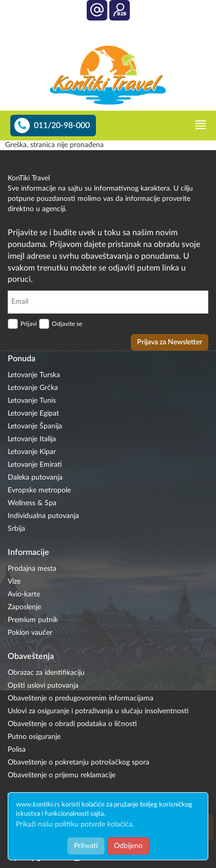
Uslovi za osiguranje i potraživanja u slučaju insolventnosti (98, 711)
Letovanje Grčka (33, 388)
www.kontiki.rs (38, 805)
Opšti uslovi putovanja (43, 686)
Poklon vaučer (30, 633)
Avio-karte (24, 594)
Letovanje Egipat (33, 414)
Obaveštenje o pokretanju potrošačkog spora (78, 762)
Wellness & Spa (32, 503)
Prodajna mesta (32, 569)
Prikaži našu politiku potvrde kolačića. (75, 824)
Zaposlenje (24, 607)
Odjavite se (67, 324)
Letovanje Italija (32, 439)
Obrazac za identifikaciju (46, 673)
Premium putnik (33, 620)
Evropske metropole (39, 490)
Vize (14, 582)
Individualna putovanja (43, 516)
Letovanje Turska (34, 375)
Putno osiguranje (34, 737)
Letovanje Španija (35, 426)
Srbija (16, 529)
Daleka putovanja (35, 478)
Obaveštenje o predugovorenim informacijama (81, 698)
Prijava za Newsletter (170, 342)
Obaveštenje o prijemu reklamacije (62, 775)
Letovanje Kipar (32, 452)
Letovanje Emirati (35, 465)
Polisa (17, 750)
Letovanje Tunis (32, 401)
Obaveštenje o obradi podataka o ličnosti (72, 724)
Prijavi (29, 324)
